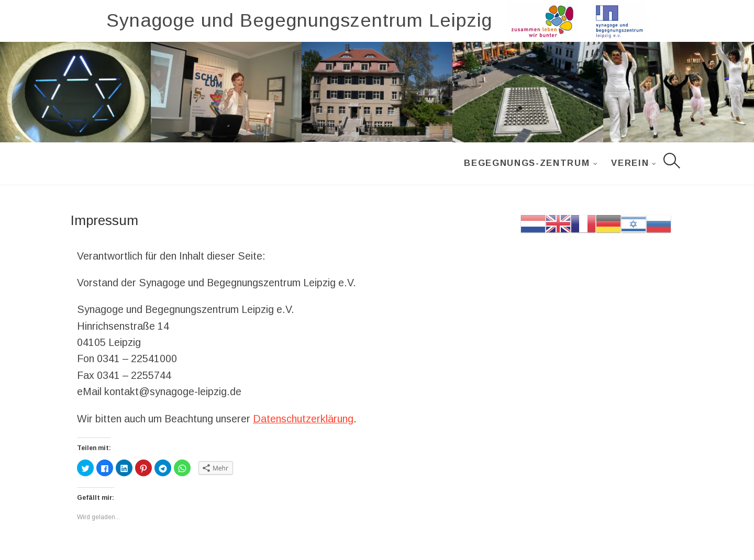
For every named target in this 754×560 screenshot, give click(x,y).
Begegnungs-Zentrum (527, 163)
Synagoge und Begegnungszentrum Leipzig (299, 21)
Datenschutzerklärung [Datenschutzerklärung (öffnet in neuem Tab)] (303, 419)
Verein (630, 163)
